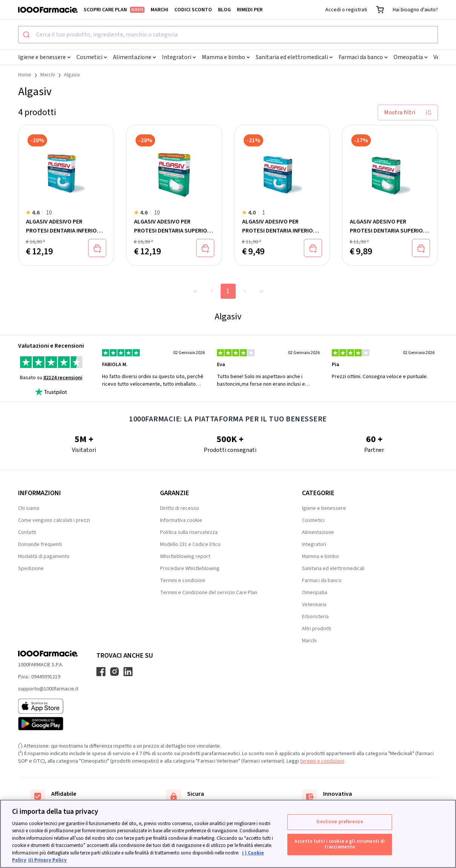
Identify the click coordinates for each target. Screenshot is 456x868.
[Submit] (27, 35)
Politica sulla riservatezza (189, 532)
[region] (228, 834)
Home (25, 75)
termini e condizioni (322, 761)
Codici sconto (193, 10)
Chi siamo (29, 508)
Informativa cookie (181, 520)
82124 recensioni (63, 378)
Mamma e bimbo (226, 57)
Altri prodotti (316, 629)
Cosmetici (92, 57)
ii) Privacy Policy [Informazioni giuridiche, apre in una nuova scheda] (47, 860)
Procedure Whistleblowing (190, 569)
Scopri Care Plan (114, 10)
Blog (224, 10)
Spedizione (31, 569)
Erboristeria (315, 617)
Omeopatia (410, 57)
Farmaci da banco (363, 57)
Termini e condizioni (183, 581)
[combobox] (228, 35)
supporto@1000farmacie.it (48, 689)
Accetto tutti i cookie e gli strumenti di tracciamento (340, 844)
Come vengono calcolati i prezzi (54, 520)
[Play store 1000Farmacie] (48, 724)
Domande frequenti (40, 544)
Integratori (179, 57)
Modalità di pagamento (44, 556)
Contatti (27, 532)
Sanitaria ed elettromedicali (294, 57)
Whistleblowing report (185, 556)
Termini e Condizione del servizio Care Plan (209, 593)
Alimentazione (134, 57)
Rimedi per (250, 10)
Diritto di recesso (180, 508)
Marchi (159, 10)
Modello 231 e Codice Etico (190, 544)
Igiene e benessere (44, 57)
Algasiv (72, 75)
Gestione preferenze (339, 822)
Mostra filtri (408, 112)
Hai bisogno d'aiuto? (415, 10)
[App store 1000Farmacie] (48, 706)
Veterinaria (314, 605)
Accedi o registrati (346, 10)
